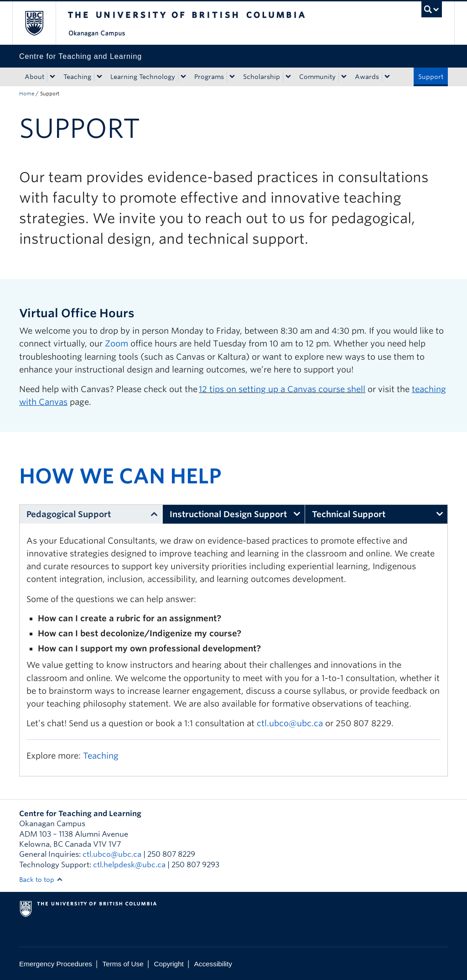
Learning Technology (143, 77)
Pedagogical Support (69, 514)
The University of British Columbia (41, 23)
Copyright (169, 964)
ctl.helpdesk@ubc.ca (129, 865)
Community (317, 77)
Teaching (77, 77)
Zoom (117, 343)
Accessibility (213, 964)
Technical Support (349, 514)
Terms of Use (123, 964)
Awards (367, 77)
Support (431, 77)
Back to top (41, 880)
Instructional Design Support (228, 514)
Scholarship (262, 77)
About (34, 77)
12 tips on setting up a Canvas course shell (282, 389)
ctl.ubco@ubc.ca (290, 723)
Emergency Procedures (56, 964)
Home (27, 94)
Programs (209, 77)
